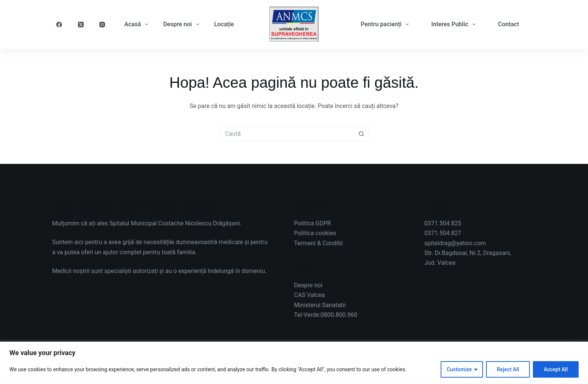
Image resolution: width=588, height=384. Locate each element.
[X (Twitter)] (81, 24)
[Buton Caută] (361, 133)
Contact (508, 24)
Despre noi (183, 24)
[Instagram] (102, 24)
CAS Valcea (309, 295)
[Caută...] (286, 133)
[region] (294, 363)
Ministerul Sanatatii (320, 305)
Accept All (556, 369)
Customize (459, 369)
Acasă (138, 24)
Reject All (508, 369)
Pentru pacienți (386, 24)
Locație (224, 24)
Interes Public (455, 24)
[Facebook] (59, 24)
